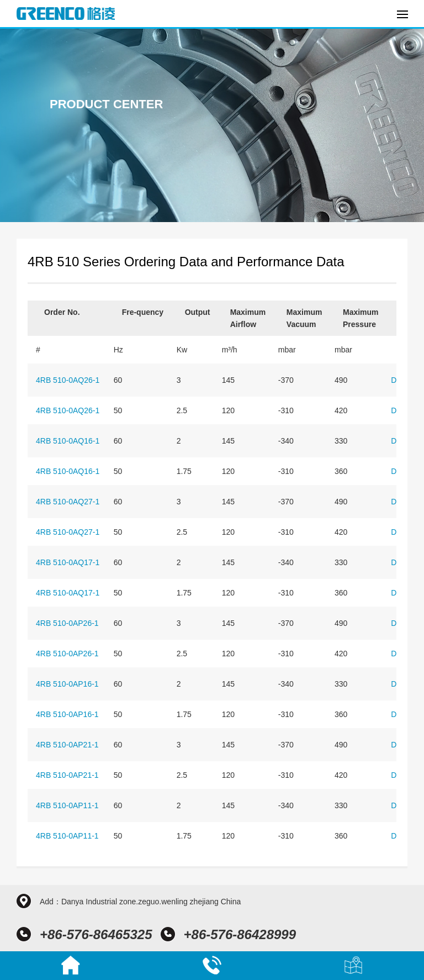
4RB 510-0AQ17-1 (68, 562)
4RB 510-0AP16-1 (67, 684)
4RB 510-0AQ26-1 (68, 380)
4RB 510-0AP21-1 (67, 745)
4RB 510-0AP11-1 (67, 805)
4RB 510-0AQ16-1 (68, 441)
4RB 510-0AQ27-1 (68, 502)
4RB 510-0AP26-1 (67, 623)
